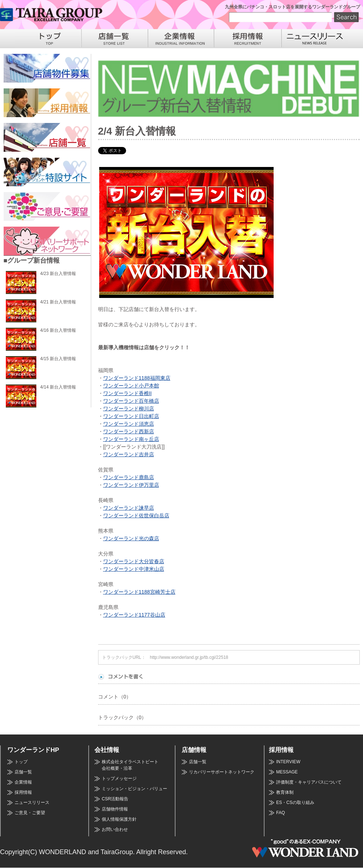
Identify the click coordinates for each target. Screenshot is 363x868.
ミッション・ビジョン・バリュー (134, 789)
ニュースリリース (32, 803)
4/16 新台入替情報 (58, 330)
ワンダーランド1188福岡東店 (137, 378)
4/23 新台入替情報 (58, 274)
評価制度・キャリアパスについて (309, 782)
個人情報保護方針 (119, 819)
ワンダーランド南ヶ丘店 (131, 439)
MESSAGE (287, 772)
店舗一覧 (23, 772)
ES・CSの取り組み (295, 803)
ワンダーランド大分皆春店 (134, 561)
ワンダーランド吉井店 (129, 454)
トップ (21, 762)
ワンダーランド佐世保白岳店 (136, 515)
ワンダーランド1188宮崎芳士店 (139, 592)
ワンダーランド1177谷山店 (134, 615)
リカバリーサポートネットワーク (222, 772)
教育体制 (285, 792)
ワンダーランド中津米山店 (134, 569)
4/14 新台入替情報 (58, 387)
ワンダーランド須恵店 (129, 424)
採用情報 (23, 792)
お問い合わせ (115, 829)
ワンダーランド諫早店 (129, 508)
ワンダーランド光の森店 (131, 538)
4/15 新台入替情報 (58, 359)
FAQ (281, 813)
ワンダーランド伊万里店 (131, 485)
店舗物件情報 (115, 809)
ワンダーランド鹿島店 (129, 477)
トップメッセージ (119, 779)
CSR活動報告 (115, 799)
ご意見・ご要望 (30, 813)
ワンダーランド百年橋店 (131, 401)
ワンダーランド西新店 (129, 431)
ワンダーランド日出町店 (131, 416)
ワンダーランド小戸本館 (131, 386)
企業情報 (23, 782)
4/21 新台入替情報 (58, 302)
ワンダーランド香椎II (128, 393)
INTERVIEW (288, 762)
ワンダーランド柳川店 (129, 409)
